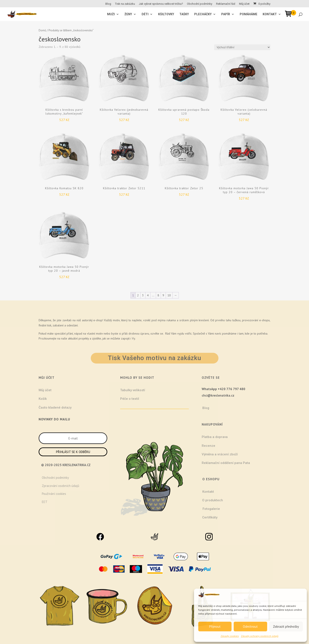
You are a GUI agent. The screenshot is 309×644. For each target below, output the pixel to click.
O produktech (213, 500)
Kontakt (270, 14)
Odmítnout (250, 627)
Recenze (208, 446)
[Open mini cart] (290, 14)
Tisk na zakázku (125, 4)
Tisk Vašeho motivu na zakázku (155, 358)
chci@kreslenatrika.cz (218, 395)
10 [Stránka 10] (169, 295)
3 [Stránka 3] (143, 295)
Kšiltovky (166, 14)
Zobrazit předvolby (286, 627)
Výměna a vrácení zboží (220, 454)
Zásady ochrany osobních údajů (260, 636)
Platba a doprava (215, 437)
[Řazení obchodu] (242, 47)
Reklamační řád (226, 4)
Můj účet (244, 4)
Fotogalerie (211, 509)
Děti (145, 14)
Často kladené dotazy (55, 408)
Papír (226, 14)
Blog (108, 4)
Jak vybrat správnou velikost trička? (161, 4)
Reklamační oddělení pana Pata (226, 463)
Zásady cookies (230, 636)
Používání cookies (54, 494)
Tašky (184, 14)
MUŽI (111, 14)
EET (45, 502)
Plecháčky (203, 14)
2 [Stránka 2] (138, 295)
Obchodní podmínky (200, 4)
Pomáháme (248, 14)
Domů (42, 30)
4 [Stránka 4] (148, 295)
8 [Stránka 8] (158, 295)
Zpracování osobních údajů (61, 486)
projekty (84, 338)
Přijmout (215, 627)
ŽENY (128, 14)
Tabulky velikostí (133, 390)
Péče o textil (130, 399)
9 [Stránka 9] (163, 295)
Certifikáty (210, 517)
